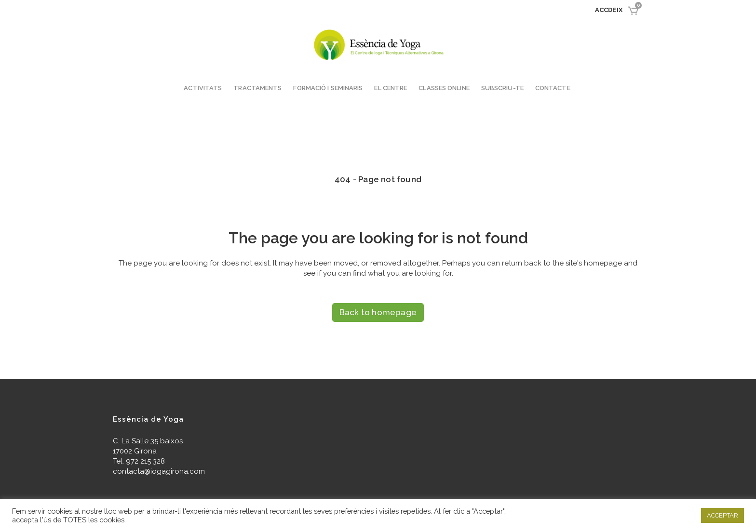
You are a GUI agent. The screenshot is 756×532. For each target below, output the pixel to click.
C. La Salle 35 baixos (148, 441)
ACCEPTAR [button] (722, 515)
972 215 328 (145, 461)
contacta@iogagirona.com (159, 471)
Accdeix (609, 10)
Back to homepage (378, 312)
